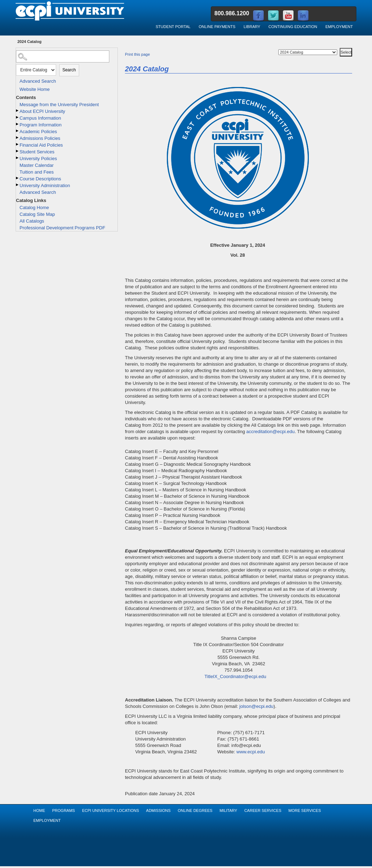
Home (39, 810)
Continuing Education (293, 27)
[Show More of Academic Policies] (18, 131)
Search (69, 70)
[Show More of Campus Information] (18, 117)
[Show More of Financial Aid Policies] (18, 144)
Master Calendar (37, 165)
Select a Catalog (339, 47)
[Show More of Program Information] (18, 124)
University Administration (45, 185)
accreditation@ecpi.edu (270, 432)
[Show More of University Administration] (18, 185)
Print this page (137, 54)
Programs (64, 810)
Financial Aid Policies (41, 145)
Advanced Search (38, 81)
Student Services (37, 152)
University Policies (38, 159)
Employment (339, 27)
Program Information (41, 125)
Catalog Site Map (37, 214)
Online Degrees (195, 810)
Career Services (263, 810)
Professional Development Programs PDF (62, 228)
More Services (305, 810)
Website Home (35, 89)
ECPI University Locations (110, 810)
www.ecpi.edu (251, 752)
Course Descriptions (40, 179)
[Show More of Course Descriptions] (18, 178)
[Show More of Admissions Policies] (18, 138)
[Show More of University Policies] (18, 158)
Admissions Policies (40, 138)
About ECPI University (42, 111)
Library (252, 27)
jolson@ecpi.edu (256, 706)
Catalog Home (34, 208)
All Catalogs (32, 221)
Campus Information (40, 118)
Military (228, 810)
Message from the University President (59, 105)
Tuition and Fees (37, 172)
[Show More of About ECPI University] (18, 111)
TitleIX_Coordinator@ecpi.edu (235, 676)
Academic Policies (38, 132)
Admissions (158, 810)
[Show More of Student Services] (18, 151)
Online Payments (217, 27)
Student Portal (173, 27)
